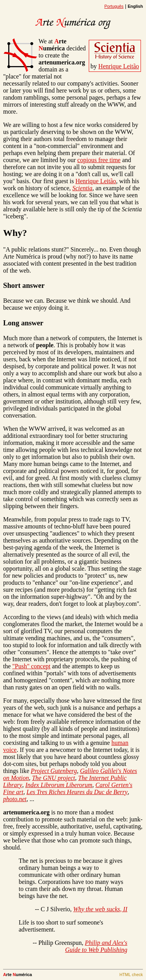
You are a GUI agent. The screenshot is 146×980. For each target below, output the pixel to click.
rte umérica (53, 45)
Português (114, 6)
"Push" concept (32, 666)
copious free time (99, 160)
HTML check (131, 975)
